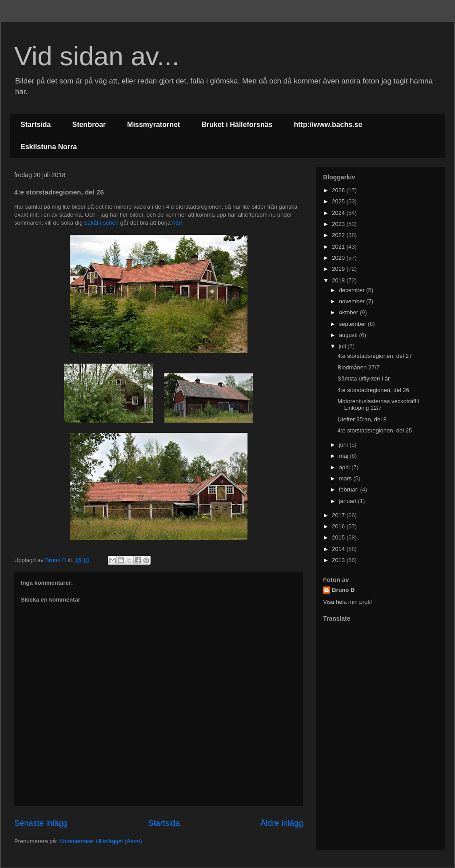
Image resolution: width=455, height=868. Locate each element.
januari (349, 501)
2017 (339, 515)
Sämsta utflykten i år (363, 379)
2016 (339, 526)
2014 (339, 549)
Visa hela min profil (347, 602)
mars (346, 478)
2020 (339, 258)
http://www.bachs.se (328, 125)
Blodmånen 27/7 (358, 367)
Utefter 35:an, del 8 (362, 419)
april (345, 467)
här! (177, 223)
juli (343, 346)
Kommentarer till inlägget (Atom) (100, 841)
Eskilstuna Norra (49, 147)
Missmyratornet (154, 125)
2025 (339, 201)
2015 (339, 537)
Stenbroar (89, 125)
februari (350, 489)
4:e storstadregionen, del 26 (373, 390)
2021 (339, 247)
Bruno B (343, 590)
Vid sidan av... (97, 56)
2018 (339, 280)
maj (345, 456)
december (353, 290)
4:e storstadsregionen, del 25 (375, 430)
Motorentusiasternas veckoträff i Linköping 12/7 (378, 405)
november (353, 301)
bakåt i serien (102, 223)
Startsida (36, 125)
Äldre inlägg (282, 823)
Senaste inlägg (41, 823)
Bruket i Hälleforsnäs (237, 125)
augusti (349, 335)
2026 (339, 190)
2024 (339, 213)
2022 (339, 235)
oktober (349, 312)
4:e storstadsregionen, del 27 (375, 356)
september (353, 324)
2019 (339, 269)
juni (344, 445)
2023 (339, 224)
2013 (339, 560)
